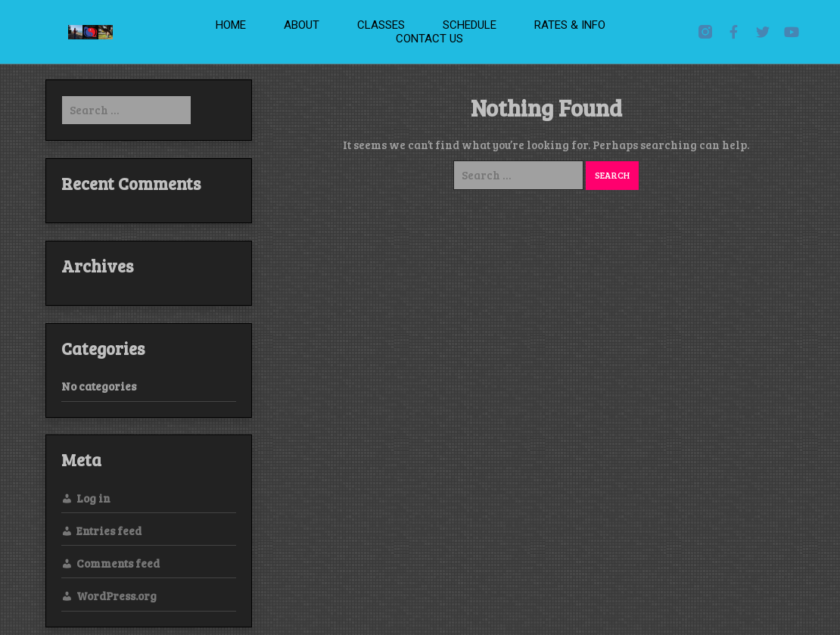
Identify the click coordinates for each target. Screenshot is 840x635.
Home (231, 25)
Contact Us (429, 39)
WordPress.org (117, 596)
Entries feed (109, 531)
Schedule (470, 25)
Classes (381, 25)
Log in (93, 498)
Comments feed (118, 563)
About (302, 25)
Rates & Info (570, 25)
